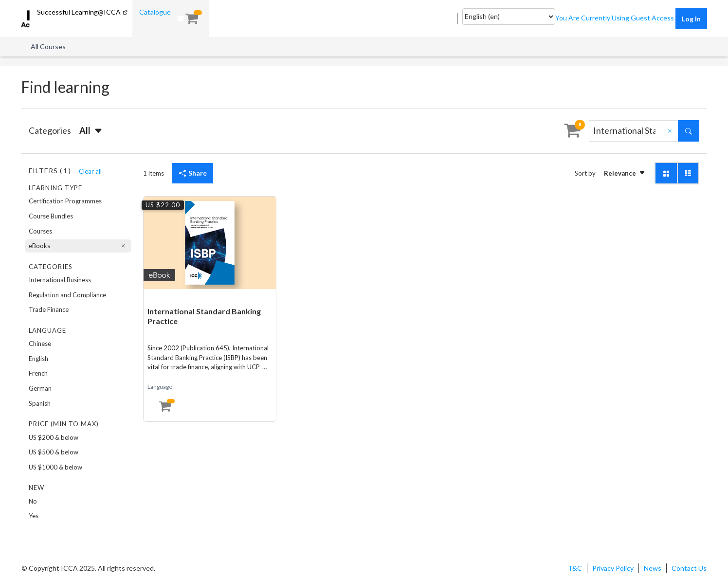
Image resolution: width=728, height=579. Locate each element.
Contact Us (689, 568)
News (653, 568)
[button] (91, 131)
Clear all (90, 171)
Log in (691, 19)
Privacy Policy (613, 568)
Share (192, 173)
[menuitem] (132, 12)
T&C (575, 568)
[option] (78, 201)
